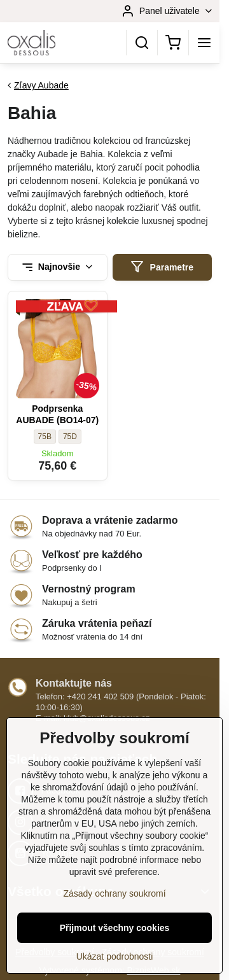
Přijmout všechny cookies (115, 940)
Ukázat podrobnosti (115, 969)
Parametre (162, 267)
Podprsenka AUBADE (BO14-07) (57, 414)
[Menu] (204, 43)
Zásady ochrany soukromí (114, 906)
